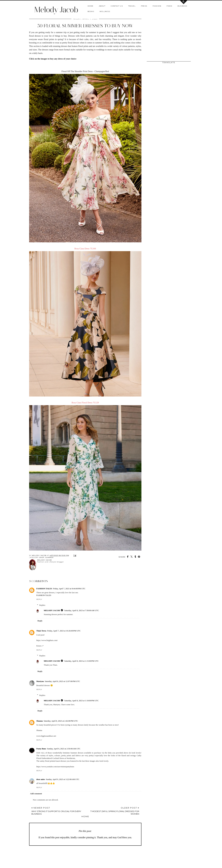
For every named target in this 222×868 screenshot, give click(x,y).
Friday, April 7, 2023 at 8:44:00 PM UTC (69, 589)
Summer (49, 557)
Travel (132, 6)
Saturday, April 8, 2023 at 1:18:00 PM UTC (81, 701)
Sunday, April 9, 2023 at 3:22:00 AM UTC (63, 779)
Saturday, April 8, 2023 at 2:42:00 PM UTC (61, 721)
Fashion (157, 6)
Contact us (117, 6)
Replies (42, 605)
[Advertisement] (103, 857)
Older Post (112, 811)
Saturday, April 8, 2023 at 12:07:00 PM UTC (62, 681)
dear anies (41, 779)
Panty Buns (41, 749)
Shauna (40, 721)
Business (182, 6)
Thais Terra (41, 631)
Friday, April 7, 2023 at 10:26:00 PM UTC (64, 631)
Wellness (105, 11)
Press (144, 6)
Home (91, 6)
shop (42, 557)
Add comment (36, 794)
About (102, 6)
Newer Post (58, 811)
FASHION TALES (44, 589)
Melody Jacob (56, 10)
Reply (39, 599)
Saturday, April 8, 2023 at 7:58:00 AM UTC (82, 610)
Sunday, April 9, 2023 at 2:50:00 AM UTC (64, 749)
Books (91, 11)
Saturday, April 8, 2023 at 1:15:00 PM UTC (81, 661)
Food (169, 6)
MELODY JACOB (52, 610)
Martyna (40, 681)
